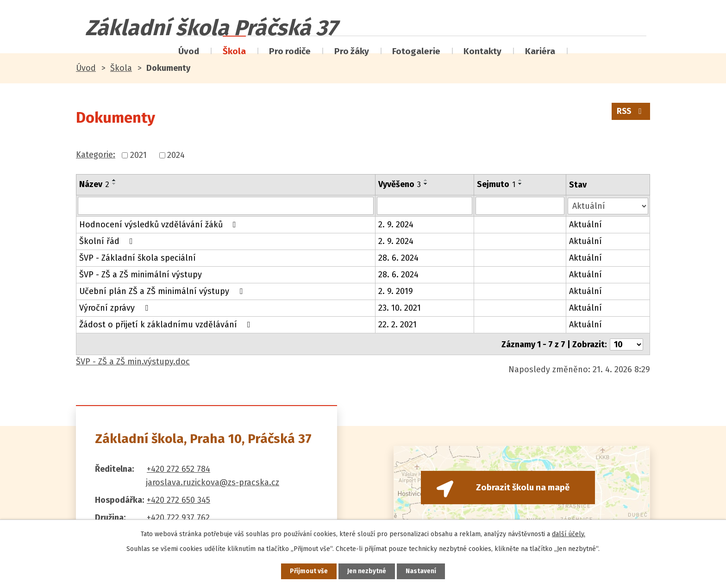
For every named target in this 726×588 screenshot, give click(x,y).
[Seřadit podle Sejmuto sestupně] (521, 184)
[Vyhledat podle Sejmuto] (520, 206)
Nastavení (423, 571)
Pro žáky (352, 51)
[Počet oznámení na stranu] (626, 343)
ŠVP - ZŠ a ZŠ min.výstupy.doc (133, 360)
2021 (138, 155)
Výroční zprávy (116, 307)
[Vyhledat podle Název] (226, 206)
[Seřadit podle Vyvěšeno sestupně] (426, 184)
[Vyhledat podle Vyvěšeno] (425, 206)
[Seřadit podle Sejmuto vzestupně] (521, 180)
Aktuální (586, 224)
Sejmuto (497, 184)
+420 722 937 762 (178, 516)
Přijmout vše (307, 571)
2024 (176, 155)
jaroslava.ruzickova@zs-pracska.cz (213, 481)
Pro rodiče (290, 51)
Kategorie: (96, 155)
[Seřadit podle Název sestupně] (114, 184)
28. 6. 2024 (398, 257)
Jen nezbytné (367, 571)
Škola (234, 51)
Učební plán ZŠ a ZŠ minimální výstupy (163, 291)
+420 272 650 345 (178, 499)
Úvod (189, 51)
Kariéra (540, 51)
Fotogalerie (416, 51)
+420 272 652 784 (178, 468)
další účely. (569, 534)
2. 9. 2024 (396, 224)
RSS (630, 113)
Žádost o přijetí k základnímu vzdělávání (167, 324)
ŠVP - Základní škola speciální (138, 257)
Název (94, 184)
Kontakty (482, 51)
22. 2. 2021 (397, 324)
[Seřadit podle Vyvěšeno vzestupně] (426, 180)
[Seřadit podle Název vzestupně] (114, 180)
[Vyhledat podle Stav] (608, 205)
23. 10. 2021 (400, 307)
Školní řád (108, 241)
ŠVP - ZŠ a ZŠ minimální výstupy (141, 274)
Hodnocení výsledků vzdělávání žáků (160, 224)
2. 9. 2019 (396, 291)
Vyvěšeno (400, 184)
